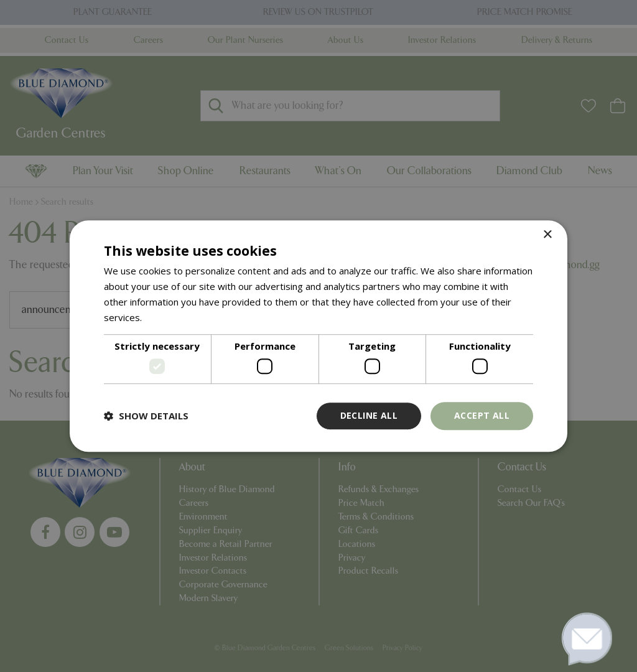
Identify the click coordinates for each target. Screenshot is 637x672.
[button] (146, 416)
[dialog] (318, 336)
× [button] (547, 235)
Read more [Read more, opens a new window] (168, 317)
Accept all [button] (482, 415)
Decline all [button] (369, 415)
